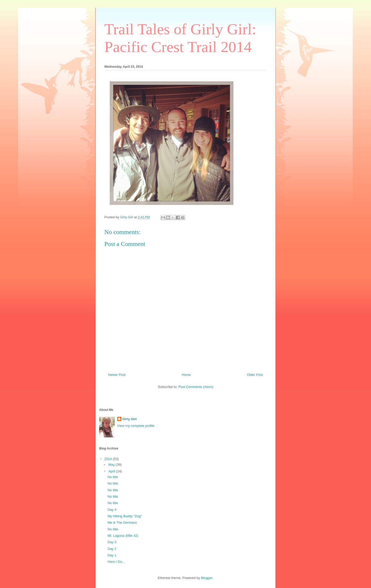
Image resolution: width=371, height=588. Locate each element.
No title (113, 477)
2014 (109, 459)
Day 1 (112, 555)
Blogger (207, 578)
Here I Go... (116, 562)
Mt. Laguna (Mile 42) (123, 536)
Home (186, 375)
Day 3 (112, 542)
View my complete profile (136, 426)
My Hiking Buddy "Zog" (125, 516)
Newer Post (117, 375)
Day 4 (112, 510)
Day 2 (112, 549)
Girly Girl (130, 419)
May (112, 465)
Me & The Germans (122, 522)
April (112, 471)
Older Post (255, 375)
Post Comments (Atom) (196, 387)
